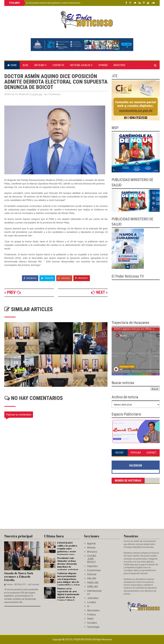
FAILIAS (92, 578)
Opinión (103, 65)
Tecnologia (93, 627)
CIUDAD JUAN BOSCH (92, 559)
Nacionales (93, 610)
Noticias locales (81, 65)
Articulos (92, 552)
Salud (90, 619)
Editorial (92, 574)
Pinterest (82, 278)
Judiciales (93, 598)
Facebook (30, 278)
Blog (25, 65)
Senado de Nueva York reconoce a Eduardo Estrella (19, 577)
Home (12, 65)
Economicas (94, 570)
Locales (92, 602)
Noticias (40, 65)
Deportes (92, 566)
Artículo (91, 548)
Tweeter (47, 278)
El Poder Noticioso (82, 640)
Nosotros (119, 65)
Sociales (92, 623)
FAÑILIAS (93, 587)
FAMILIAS (93, 583)
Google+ (64, 278)
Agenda (91, 544)
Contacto (58, 65)
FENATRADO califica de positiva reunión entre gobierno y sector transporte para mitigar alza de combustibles (59, 3)
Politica (91, 615)
